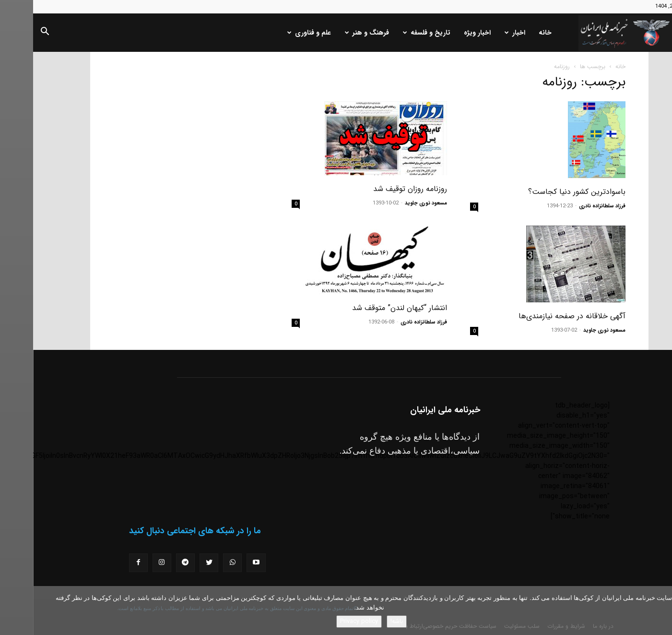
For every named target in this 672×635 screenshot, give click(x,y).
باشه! (364, 621)
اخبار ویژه (444, 33)
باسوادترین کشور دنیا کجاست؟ (544, 192)
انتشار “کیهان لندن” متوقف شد (366, 308)
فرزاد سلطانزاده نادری (569, 206)
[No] (660, 611)
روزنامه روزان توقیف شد (377, 189)
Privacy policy (326, 621)
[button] (12, 33)
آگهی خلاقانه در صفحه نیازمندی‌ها (539, 316)
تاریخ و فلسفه (394, 33)
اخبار (482, 33)
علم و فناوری (276, 33)
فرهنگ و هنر (334, 33)
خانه (512, 33)
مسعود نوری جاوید (393, 203)
